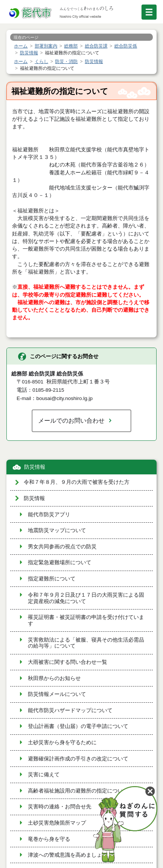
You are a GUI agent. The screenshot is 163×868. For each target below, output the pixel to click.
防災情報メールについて (57, 694)
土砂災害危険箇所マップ (57, 823)
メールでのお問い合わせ (71, 420)
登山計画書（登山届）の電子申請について (78, 726)
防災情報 (35, 467)
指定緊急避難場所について (60, 563)
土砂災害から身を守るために (62, 743)
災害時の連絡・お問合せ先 (60, 807)
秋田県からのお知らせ (54, 678)
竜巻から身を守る (49, 839)
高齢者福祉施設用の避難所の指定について (78, 791)
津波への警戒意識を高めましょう (68, 855)
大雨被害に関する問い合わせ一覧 (68, 662)
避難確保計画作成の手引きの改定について (78, 759)
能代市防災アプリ (49, 515)
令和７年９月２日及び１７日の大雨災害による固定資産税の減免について (86, 598)
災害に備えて (44, 775)
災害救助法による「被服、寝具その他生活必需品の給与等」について (86, 643)
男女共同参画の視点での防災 (62, 547)
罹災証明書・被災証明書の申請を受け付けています (86, 620)
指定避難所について (52, 579)
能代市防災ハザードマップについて (70, 710)
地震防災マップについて (57, 530)
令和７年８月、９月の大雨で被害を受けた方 (77, 482)
